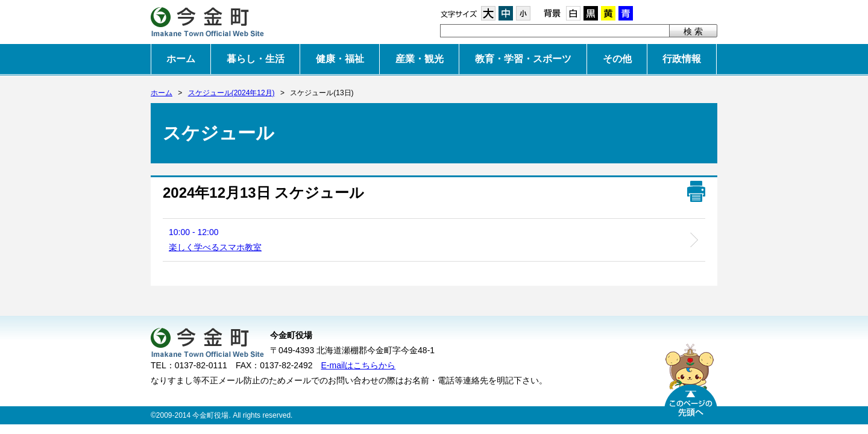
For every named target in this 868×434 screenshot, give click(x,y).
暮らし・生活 (256, 59)
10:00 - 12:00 (215, 240)
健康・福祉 (340, 59)
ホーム (181, 59)
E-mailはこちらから (359, 365)
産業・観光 (420, 59)
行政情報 (682, 59)
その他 (617, 59)
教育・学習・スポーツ (523, 59)
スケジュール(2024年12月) (231, 93)
